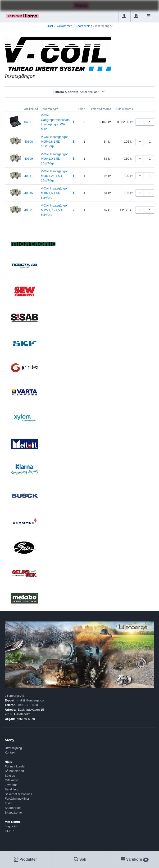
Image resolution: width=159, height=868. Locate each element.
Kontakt (10, 752)
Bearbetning (84, 26)
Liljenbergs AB (15, 696)
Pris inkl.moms (123, 109)
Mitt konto (11, 780)
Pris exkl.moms (101, 109)
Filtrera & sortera (79, 92)
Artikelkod (31, 109)
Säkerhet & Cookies (18, 794)
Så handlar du (14, 771)
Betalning (11, 789)
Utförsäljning (13, 748)
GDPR (9, 831)
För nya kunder (15, 766)
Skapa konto (13, 813)
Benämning (48, 109)
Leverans (11, 785)
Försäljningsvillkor (17, 799)
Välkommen (64, 26)
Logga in (11, 826)
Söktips (10, 776)
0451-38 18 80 (28, 705)
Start (50, 26)
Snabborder (13, 808)
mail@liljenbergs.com (32, 700)
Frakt (8, 803)
